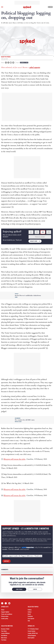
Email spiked (31, 638)
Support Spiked (5, 612)
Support (6, 561)
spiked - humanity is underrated (27, 7)
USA (29, 621)
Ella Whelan (4, 636)
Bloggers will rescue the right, (15, 459)
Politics (30, 610)
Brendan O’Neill (5, 629)
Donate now (34, 241)
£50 (49, 232)
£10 (37, 232)
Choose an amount (40, 237)
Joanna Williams (5, 633)
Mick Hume (4, 638)
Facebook (2, 603)
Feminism (30, 616)
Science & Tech (24, 63)
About (3, 610)
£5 (31, 232)
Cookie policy (5, 619)
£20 (43, 232)
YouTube (9, 603)
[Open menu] (2, 7)
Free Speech (31, 619)
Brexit (29, 614)
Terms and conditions (7, 614)
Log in (50, 7)
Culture (30, 612)
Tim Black (4, 640)
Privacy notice (5, 616)
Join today (19, 589)
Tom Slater (4, 631)
